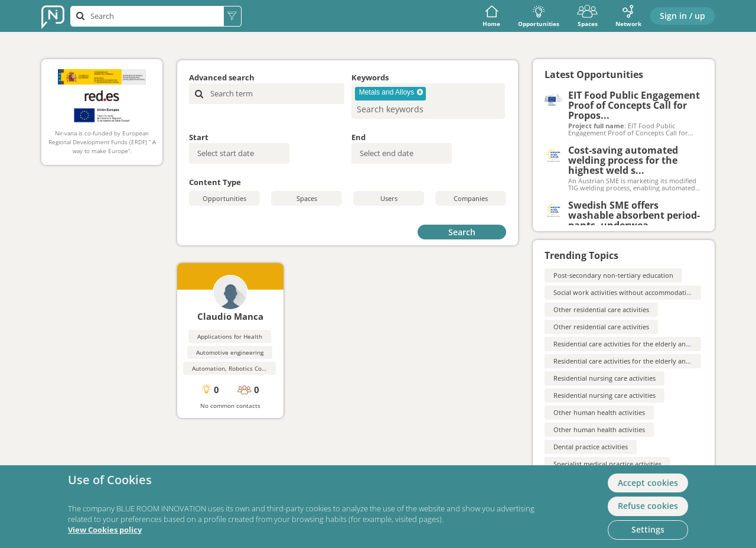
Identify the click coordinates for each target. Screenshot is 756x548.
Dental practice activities (591, 447)
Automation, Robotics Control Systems (246, 368)
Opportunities (539, 16)
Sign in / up (682, 16)
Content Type (215, 182)
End (359, 137)
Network (628, 16)
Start (199, 137)
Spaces (587, 16)
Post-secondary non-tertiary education (613, 275)
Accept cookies (648, 483)
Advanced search (222, 77)
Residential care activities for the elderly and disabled (636, 344)
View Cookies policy (105, 530)
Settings (648, 529)
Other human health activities (599, 412)
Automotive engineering (230, 352)
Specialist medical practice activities (607, 464)
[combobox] (428, 101)
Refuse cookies (648, 506)
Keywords (370, 77)
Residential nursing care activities (605, 378)
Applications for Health (230, 336)
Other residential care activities (601, 309)
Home (491, 16)
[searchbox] (409, 109)
